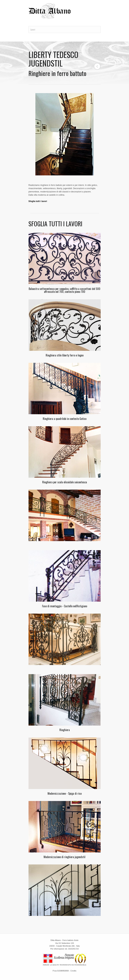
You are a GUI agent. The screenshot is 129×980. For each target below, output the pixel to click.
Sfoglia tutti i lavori (38, 201)
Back (97, 66)
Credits (73, 971)
